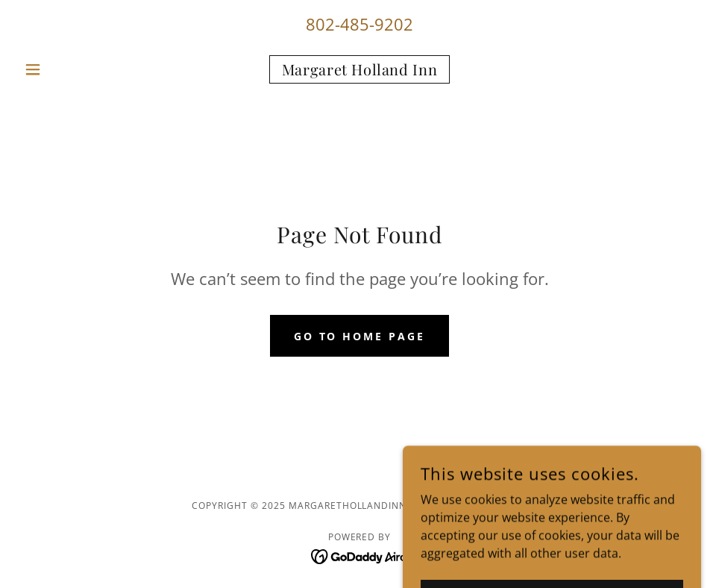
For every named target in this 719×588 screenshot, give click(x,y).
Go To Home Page (360, 336)
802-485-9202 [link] (359, 24)
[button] (69, 69)
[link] (359, 71)
